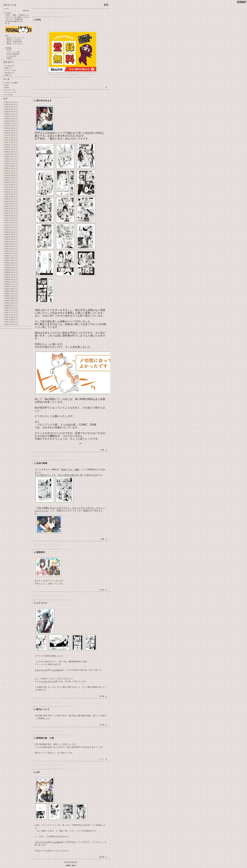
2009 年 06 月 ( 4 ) (12, 268)
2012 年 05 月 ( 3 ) (12, 201)
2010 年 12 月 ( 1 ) (12, 227)
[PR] (39, 20)
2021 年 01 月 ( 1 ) (12, 107)
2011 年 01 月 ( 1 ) (12, 225)
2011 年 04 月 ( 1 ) (12, 220)
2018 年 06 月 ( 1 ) (12, 131)
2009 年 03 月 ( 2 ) (12, 275)
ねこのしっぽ (10, 90)
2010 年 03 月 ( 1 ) (12, 249)
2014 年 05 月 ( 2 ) (12, 178)
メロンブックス (41, 670)
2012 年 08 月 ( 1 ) (12, 197)
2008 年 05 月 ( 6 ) (12, 298)
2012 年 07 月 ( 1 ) (12, 199)
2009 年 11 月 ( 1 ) (12, 256)
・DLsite (8, 50)
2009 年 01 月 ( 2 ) (12, 279)
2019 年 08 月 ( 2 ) (12, 119)
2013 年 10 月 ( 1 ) (12, 183)
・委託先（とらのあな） (14, 40)
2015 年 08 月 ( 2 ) (12, 166)
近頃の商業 (42, 463)
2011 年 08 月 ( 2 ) (12, 216)
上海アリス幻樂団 (11, 83)
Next (74, 866)
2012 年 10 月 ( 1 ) (12, 194)
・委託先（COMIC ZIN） (14, 42)
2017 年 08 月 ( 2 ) (12, 140)
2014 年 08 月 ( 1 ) (12, 175)
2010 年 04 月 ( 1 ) (12, 246)
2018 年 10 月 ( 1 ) (12, 126)
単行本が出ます (44, 101)
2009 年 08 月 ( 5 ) (12, 263)
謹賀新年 (41, 552)
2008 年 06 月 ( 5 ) (12, 296)
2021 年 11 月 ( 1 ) (12, 102)
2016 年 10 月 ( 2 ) (12, 149)
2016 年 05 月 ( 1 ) (12, 154)
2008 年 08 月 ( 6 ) (12, 291)
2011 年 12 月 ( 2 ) (12, 211)
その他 (102, 590)
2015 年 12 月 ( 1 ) (12, 161)
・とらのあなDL (11, 56)
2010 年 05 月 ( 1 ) (12, 244)
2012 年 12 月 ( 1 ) (12, 192)
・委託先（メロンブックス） (15, 38)
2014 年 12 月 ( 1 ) (12, 171)
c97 (38, 772)
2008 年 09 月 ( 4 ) (12, 289)
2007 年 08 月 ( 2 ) (12, 317)
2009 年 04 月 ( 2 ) (12, 272)
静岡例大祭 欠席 (45, 738)
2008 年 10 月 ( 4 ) (12, 287)
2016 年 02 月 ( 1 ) (12, 157)
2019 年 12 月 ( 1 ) (12, 114)
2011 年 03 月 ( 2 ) (12, 223)
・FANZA (9, 58)
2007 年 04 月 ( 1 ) (12, 324)
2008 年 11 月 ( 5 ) (12, 284)
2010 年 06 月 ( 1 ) (12, 242)
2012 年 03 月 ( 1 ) (12, 206)
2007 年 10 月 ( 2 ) (12, 315)
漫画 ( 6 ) (8, 68)
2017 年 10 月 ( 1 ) (12, 138)
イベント (101, 759)
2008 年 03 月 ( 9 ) (12, 303)
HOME (68, 866)
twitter (7, 88)
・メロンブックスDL (13, 52)
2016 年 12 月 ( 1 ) (12, 145)
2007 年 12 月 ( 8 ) (12, 310)
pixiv (7, 85)
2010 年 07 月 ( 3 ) (12, 239)
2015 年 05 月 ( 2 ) (12, 168)
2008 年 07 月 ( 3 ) (12, 294)
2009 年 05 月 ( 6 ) (12, 270)
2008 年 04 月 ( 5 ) (12, 301)
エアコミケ (42, 603)
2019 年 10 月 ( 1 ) (12, 116)
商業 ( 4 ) (8, 75)
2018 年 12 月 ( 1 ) (12, 123)
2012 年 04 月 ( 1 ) (12, 204)
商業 (103, 450)
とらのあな (56, 670)
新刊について (43, 709)
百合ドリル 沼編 (70, 469)
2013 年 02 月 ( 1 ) (12, 190)
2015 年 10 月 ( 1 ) (12, 164)
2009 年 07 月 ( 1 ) (12, 265)
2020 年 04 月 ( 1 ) (12, 109)
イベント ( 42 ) (10, 71)
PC (106, 5)
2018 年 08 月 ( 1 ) (12, 128)
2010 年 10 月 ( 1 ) (12, 232)
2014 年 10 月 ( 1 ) (12, 173)
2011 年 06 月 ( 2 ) (12, 218)
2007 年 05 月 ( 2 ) (12, 322)
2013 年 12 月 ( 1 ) (12, 180)
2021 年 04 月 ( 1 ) (12, 105)
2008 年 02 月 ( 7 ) (12, 305)
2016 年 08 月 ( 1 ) (12, 152)
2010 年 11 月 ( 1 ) (12, 230)
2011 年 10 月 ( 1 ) (12, 213)
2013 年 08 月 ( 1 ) (12, 185)
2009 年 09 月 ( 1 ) (12, 261)
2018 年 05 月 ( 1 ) (12, 133)
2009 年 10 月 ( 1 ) (12, 258)
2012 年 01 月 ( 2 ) (12, 209)
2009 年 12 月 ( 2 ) (12, 253)
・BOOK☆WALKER (12, 54)
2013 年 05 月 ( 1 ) (12, 187)
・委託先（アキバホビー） (15, 44)
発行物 (102, 696)
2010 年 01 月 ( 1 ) (12, 251)
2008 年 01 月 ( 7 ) (12, 308)
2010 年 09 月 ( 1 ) (12, 235)
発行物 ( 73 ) (10, 73)
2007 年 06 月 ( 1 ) (12, 320)
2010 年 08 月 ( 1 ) (12, 237)
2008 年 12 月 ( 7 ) (12, 282)
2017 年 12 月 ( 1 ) (12, 135)
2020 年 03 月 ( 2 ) (12, 112)
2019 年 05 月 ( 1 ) (12, 121)
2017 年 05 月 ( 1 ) (12, 142)
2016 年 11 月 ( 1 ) (12, 147)
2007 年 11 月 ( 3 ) (12, 313)
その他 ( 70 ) (10, 66)
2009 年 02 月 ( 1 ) (12, 277)
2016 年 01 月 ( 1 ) (12, 159)
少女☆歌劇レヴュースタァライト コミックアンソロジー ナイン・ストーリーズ (70, 509)
